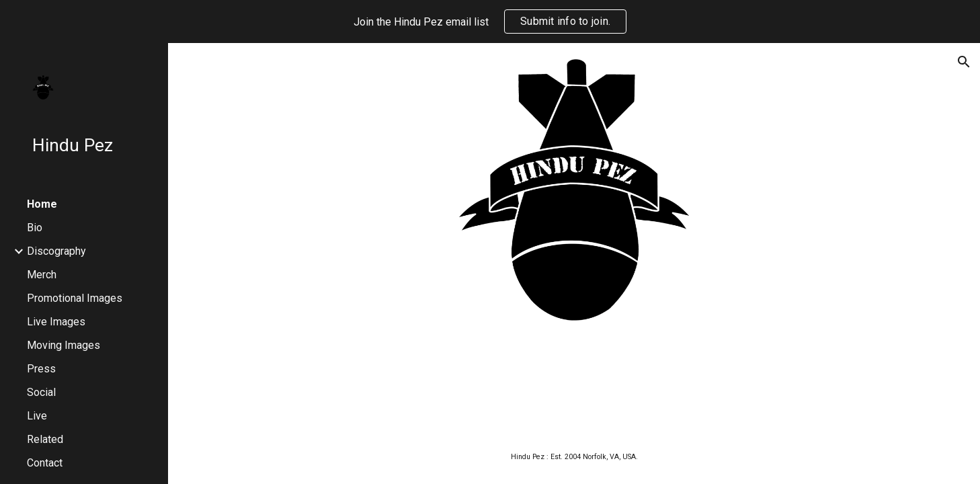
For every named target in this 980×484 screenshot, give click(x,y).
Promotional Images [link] (75, 298)
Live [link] (37, 416)
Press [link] (41, 369)
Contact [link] (45, 463)
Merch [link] (42, 275)
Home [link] (42, 204)
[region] (490, 22)
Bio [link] (35, 228)
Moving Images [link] (64, 345)
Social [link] (41, 392)
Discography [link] (56, 251)
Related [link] (45, 439)
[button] (964, 62)
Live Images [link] (56, 322)
